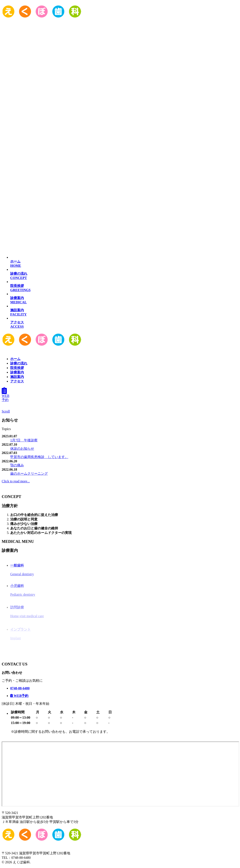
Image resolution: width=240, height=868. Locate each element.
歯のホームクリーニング (29, 474)
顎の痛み (17, 465)
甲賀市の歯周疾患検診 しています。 (39, 457)
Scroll (6, 411)
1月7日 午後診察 (24, 440)
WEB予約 (6, 396)
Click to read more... (16, 481)
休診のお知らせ (22, 449)
